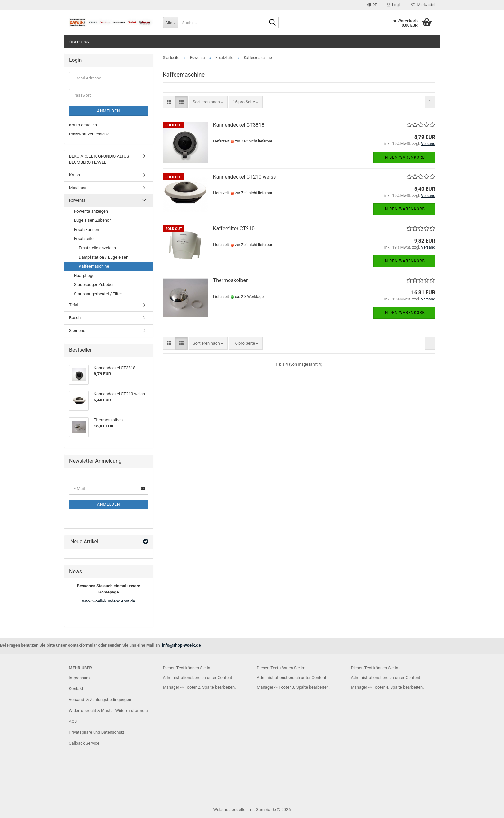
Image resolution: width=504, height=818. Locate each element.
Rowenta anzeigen (91, 211)
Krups (75, 175)
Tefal (74, 305)
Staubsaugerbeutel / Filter (98, 294)
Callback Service (84, 743)
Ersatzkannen (86, 230)
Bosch (75, 318)
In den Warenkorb (405, 157)
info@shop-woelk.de (181, 645)
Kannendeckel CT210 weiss (245, 177)
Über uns (79, 42)
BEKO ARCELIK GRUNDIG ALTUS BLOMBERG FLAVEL (99, 159)
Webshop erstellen (231, 809)
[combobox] (208, 102)
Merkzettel (423, 5)
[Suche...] (171, 23)
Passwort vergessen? (89, 134)
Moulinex (78, 188)
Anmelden (108, 111)
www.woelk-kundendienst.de (108, 601)
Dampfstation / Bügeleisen (104, 257)
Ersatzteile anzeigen (97, 248)
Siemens (77, 331)
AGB (73, 721)
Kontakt (76, 689)
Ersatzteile (84, 239)
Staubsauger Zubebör (94, 285)
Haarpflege (84, 276)
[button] (372, 5)
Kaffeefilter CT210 (234, 229)
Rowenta (77, 200)
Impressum (79, 678)
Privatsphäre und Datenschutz (97, 732)
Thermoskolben (231, 280)
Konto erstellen (83, 125)
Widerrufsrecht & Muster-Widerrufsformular (109, 710)
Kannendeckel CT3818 (239, 125)
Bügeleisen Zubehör (92, 220)
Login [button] (394, 5)
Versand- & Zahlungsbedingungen (100, 699)
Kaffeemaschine (94, 266)
